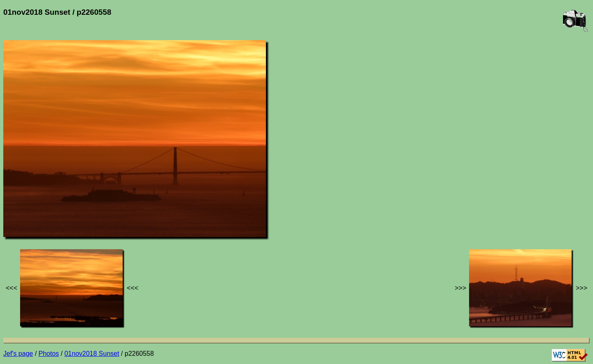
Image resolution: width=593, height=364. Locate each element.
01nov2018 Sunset (92, 354)
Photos (49, 354)
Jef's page (18, 354)
